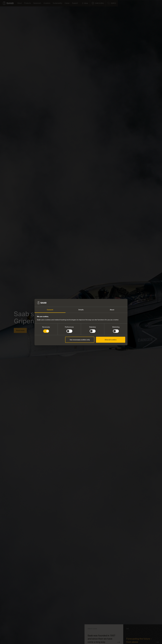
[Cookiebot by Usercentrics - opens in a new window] (116, 303)
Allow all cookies (111, 340)
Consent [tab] (50, 310)
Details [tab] (81, 310)
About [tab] (112, 310)
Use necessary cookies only (80, 340)
